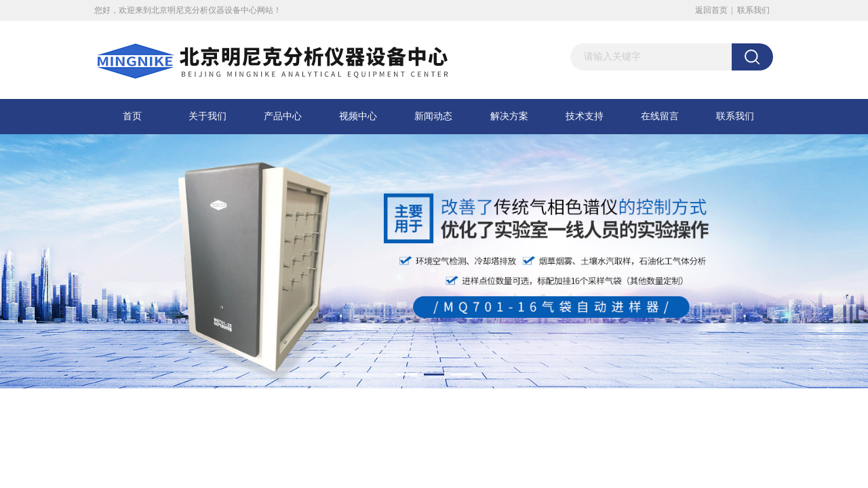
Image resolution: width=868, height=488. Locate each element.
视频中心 (358, 116)
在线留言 (660, 116)
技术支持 (585, 116)
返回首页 (711, 10)
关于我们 (208, 116)
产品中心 (283, 116)
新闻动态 (433, 116)
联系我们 (753, 10)
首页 (132, 116)
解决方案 (509, 116)
